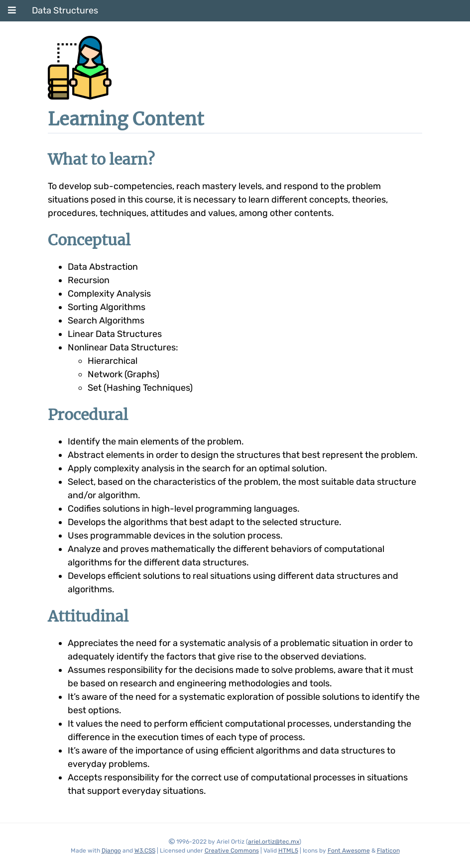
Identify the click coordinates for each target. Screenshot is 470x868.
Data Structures (65, 10)
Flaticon (388, 851)
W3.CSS (145, 851)
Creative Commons (232, 851)
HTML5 (288, 851)
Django (111, 851)
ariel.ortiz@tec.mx (274, 842)
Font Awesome (349, 851)
